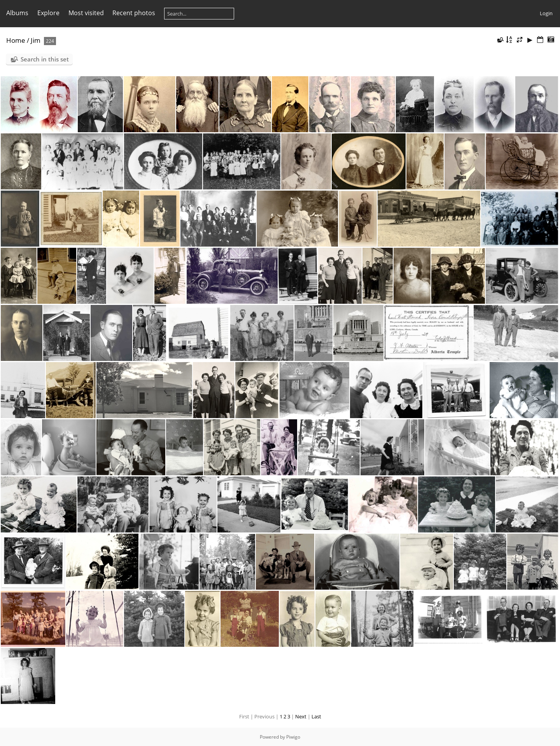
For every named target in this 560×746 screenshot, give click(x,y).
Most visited (86, 13)
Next (301, 716)
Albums (17, 13)
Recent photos (134, 13)
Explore (48, 13)
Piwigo (293, 737)
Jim (36, 40)
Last (316, 716)
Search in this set (45, 59)
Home (16, 40)
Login (546, 13)
